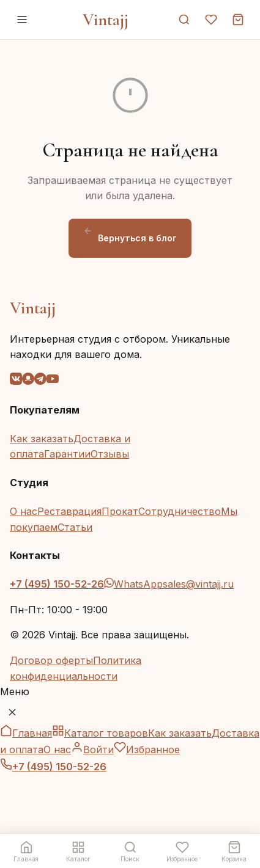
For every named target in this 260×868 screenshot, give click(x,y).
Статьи (75, 527)
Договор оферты (51, 660)
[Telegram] (40, 381)
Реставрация (69, 511)
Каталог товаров (100, 733)
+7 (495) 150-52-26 (57, 584)
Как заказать (42, 439)
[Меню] (22, 20)
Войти (92, 749)
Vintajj (106, 20)
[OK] (28, 381)
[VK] (16, 381)
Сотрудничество (180, 511)
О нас (24, 511)
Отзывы (110, 454)
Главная (26, 733)
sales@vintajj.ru (198, 584)
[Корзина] (238, 20)
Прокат (120, 511)
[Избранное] (211, 20)
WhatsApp (133, 584)
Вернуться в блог (130, 235)
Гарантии (67, 454)
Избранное (147, 749)
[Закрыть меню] (12, 712)
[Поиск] (184, 20)
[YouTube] (53, 381)
